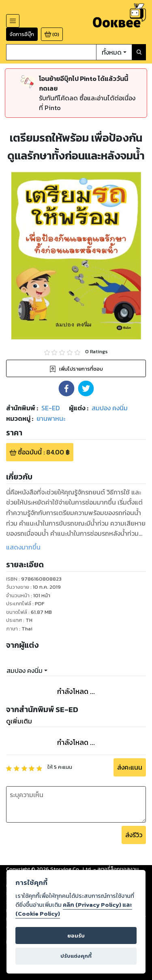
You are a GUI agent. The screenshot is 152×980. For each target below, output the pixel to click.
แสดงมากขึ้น (23, 547)
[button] (66, 388)
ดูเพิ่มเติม (19, 721)
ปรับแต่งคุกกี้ (76, 956)
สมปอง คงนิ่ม (25, 670)
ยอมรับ (76, 936)
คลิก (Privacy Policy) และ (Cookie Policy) (74, 909)
